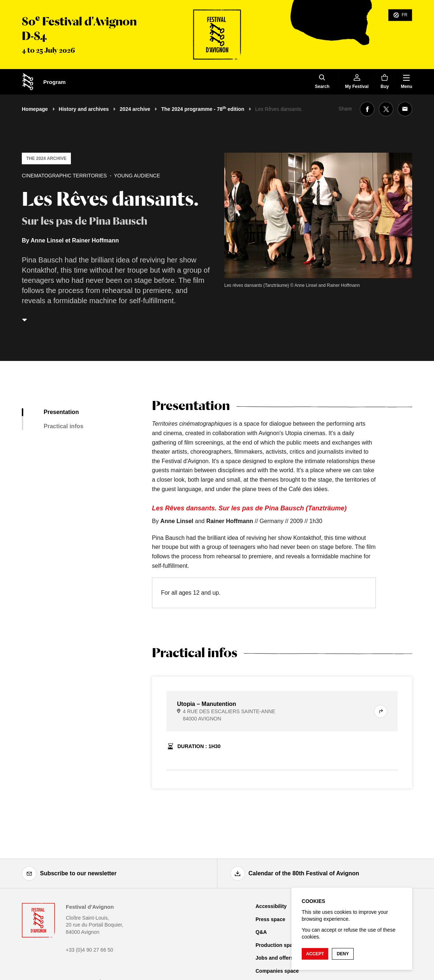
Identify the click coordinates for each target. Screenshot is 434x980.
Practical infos (63, 426)
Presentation (61, 412)
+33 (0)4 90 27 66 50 (89, 950)
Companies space (277, 971)
